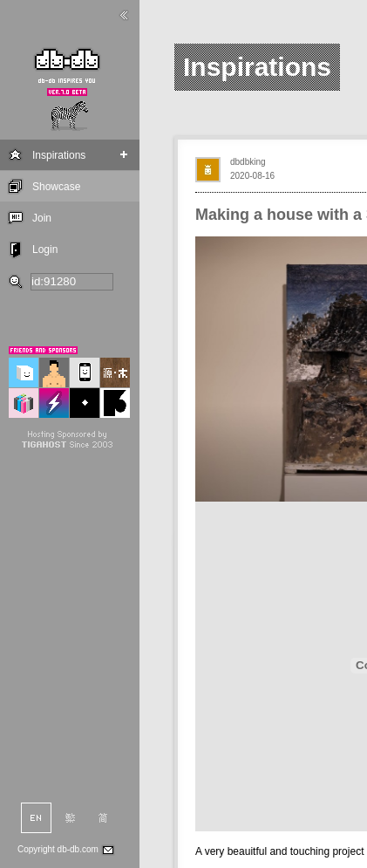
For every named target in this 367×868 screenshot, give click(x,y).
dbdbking (248, 162)
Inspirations (59, 155)
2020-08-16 (252, 176)
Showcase (56, 187)
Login (45, 249)
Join (42, 218)
